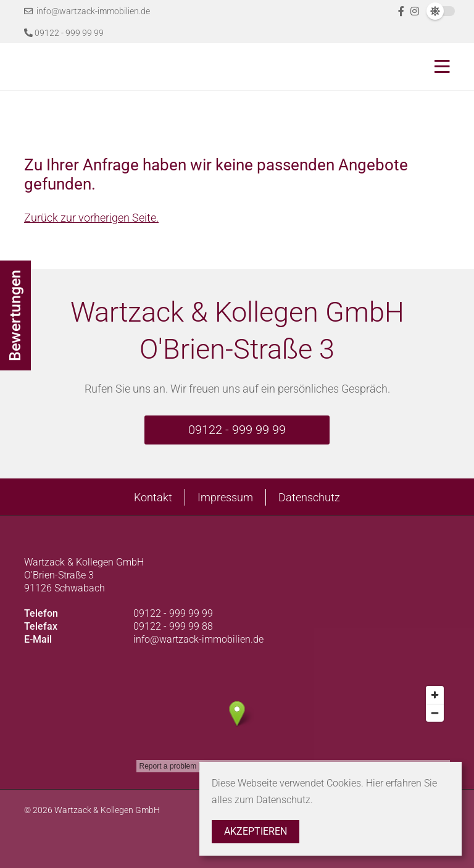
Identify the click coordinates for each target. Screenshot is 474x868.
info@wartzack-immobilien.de (87, 11)
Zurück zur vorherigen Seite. (91, 218)
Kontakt (153, 497)
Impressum (225, 497)
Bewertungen (15, 315)
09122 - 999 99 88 (173, 626)
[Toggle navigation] (439, 67)
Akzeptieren (256, 831)
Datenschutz (309, 497)
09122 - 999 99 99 (64, 33)
